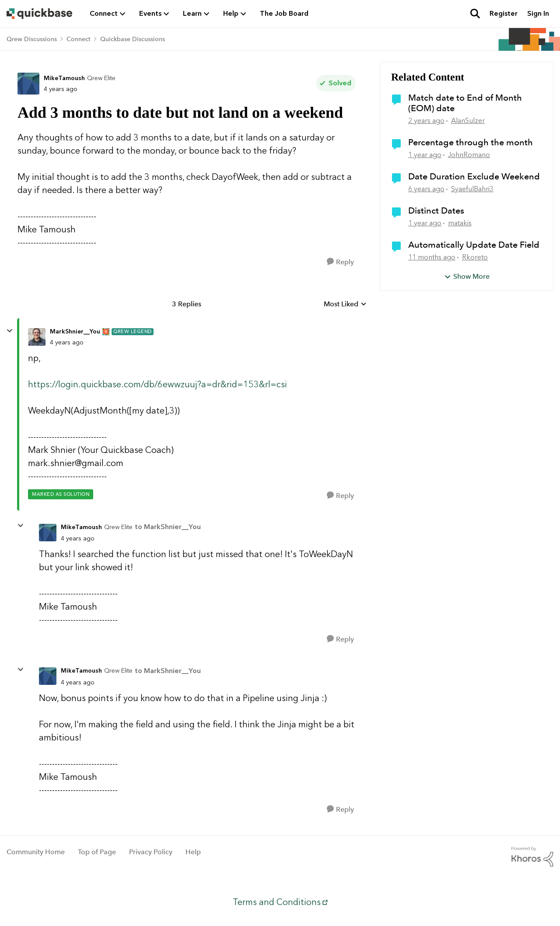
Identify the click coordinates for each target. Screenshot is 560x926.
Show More (467, 276)
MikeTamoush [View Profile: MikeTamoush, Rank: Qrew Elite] (64, 78)
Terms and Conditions (277, 902)
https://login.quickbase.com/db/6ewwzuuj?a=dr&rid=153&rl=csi (157, 384)
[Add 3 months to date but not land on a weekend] (67, 342)
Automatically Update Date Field (474, 245)
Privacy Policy (151, 852)
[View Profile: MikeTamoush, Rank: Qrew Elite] (28, 84)
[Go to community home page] (39, 14)
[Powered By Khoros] (532, 857)
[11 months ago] (432, 257)
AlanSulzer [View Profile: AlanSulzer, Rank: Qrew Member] (468, 121)
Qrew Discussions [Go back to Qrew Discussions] (32, 39)
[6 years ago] (426, 189)
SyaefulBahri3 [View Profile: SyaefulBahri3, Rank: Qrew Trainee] (472, 189)
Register (504, 13)
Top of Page (97, 852)
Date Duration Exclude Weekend (474, 176)
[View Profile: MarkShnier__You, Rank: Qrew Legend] (37, 337)
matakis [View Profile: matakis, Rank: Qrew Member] (460, 223)
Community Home (36, 852)
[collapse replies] (10, 331)
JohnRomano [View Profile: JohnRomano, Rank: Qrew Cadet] (469, 155)
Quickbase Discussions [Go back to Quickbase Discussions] (133, 39)
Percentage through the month (471, 142)
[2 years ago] (426, 121)
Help (193, 852)
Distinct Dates (436, 210)
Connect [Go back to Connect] (79, 39)
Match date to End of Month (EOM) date (465, 103)
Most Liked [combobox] (345, 305)
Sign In (538, 13)
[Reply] (340, 262)
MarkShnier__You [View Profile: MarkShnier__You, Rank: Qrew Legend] (75, 331)
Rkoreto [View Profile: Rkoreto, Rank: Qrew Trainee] (475, 257)
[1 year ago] (425, 155)
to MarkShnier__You (168, 527)
